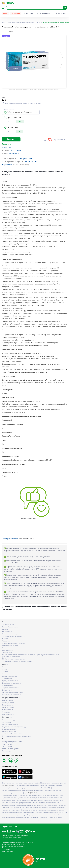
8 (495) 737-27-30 (32, 793)
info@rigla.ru (10, 852)
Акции (5, 14)
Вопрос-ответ (6, 712)
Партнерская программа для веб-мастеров (16, 736)
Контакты (5, 674)
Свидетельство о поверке (10, 688)
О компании (6, 667)
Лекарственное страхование (11, 683)
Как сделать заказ (8, 625)
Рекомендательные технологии (12, 693)
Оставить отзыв (7, 679)
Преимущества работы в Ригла (12, 742)
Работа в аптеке (7, 744)
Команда (5, 672)
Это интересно (7, 632)
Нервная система (30, 23)
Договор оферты (7, 650)
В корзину (11, 139)
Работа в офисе (7, 747)
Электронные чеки (8, 714)
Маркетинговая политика (11, 646)
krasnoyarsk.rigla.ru (7, 786)
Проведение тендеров (9, 720)
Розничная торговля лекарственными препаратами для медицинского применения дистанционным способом (30, 656)
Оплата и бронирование (10, 627)
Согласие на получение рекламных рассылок (17, 661)
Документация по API (9, 732)
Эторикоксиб (31, 162)
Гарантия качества (8, 686)
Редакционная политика (10, 681)
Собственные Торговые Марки (12, 734)
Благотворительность (9, 676)
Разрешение (6, 641)
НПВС (39, 23)
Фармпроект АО (24, 159)
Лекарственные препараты (16, 23)
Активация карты (8, 703)
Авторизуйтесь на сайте (10, 539)
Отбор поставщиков (9, 729)
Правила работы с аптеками (11, 695)
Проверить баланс (8, 707)
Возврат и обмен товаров (10, 648)
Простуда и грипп (60, 14)
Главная (4, 23)
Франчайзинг (6, 722)
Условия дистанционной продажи (13, 643)
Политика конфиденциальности (13, 634)
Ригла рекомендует (43, 14)
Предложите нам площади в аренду (14, 727)
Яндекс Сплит (28, 14)
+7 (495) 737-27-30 (9, 827)
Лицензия (5, 639)
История (5, 669)
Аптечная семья (7, 701)
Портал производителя (10, 725)
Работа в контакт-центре (10, 749)
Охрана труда (6, 751)
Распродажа (16, 14)
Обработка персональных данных (13, 659)
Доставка (5, 629)
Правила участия (8, 705)
